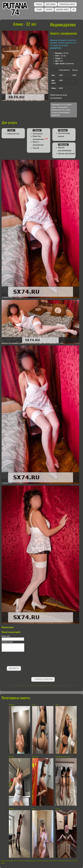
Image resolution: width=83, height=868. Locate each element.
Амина (11, 809)
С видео (39, 10)
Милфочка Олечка (63, 757)
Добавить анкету (62, 10)
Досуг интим (6, 861)
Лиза (57, 809)
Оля (34, 705)
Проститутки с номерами (56, 861)
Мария (12, 705)
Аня (57, 705)
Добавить (14, 668)
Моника (35, 757)
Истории (49, 10)
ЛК (73, 10)
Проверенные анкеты (67, 4)
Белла (11, 757)
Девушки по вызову (36, 861)
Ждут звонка (51, 4)
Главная (39, 4)
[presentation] (18, 659)
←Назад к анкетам (43, 679)
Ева (34, 809)
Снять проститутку (20, 861)
